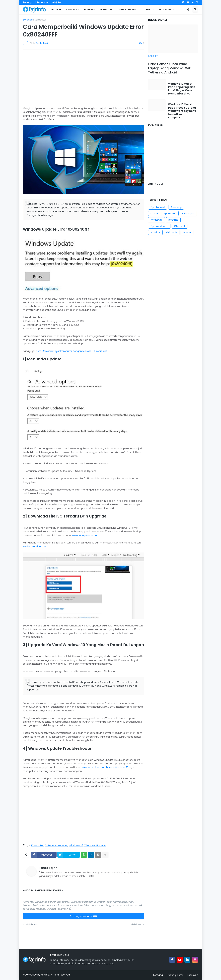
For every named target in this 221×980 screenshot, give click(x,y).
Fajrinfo (45, 975)
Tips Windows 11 (159, 226)
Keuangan (188, 213)
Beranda (28, 20)
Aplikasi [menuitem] (56, 9)
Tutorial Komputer (56, 845)
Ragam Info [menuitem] (166, 9)
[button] (188, 9)
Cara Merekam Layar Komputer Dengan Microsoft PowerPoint (71, 351)
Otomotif (180, 226)
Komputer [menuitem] (106, 9)
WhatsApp (156, 220)
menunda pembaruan (85, 535)
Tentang (27, 2)
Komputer (40, 20)
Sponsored (170, 213)
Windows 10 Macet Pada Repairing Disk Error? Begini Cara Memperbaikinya (182, 89)
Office (154, 213)
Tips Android (158, 207)
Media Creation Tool (35, 546)
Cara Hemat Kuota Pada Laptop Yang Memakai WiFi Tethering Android (170, 68)
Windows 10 (76, 845)
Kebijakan (57, 2)
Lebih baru (31, 925)
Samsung (176, 207)
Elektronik (172, 232)
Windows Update (95, 845)
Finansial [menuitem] (72, 9)
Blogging (173, 220)
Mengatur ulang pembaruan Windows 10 (105, 767)
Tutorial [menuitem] (146, 9)
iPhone (187, 232)
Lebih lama (136, 925)
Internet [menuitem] (90, 9)
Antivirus (155, 232)
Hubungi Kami (42, 2)
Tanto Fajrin (48, 868)
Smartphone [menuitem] (127, 9)
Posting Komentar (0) (83, 916)
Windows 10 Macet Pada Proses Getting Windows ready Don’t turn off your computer (182, 111)
